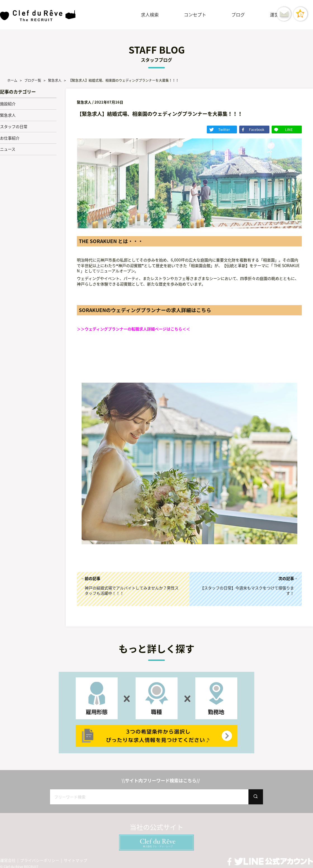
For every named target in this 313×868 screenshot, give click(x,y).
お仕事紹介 (10, 138)
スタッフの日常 (14, 126)
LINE (292, 129)
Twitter (238, 129)
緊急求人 (8, 115)
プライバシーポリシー (40, 859)
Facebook (265, 129)
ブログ (238, 15)
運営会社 (8, 859)
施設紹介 (8, 104)
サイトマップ (75, 859)
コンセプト (195, 15)
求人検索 (150, 15)
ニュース (8, 149)
